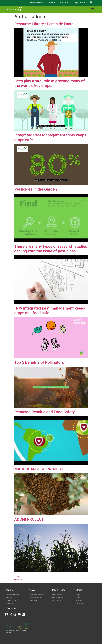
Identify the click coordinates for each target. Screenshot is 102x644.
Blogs (76, 3)
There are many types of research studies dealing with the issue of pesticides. (51, 249)
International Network (38, 3)
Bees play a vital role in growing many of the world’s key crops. (50, 83)
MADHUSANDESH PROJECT (39, 469)
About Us (53, 3)
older (18, 577)
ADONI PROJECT (29, 519)
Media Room (66, 3)
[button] (93, 9)
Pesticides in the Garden (36, 189)
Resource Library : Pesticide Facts (44, 24)
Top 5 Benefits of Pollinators (39, 362)
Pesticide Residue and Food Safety (45, 412)
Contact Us (84, 3)
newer (18, 579)
